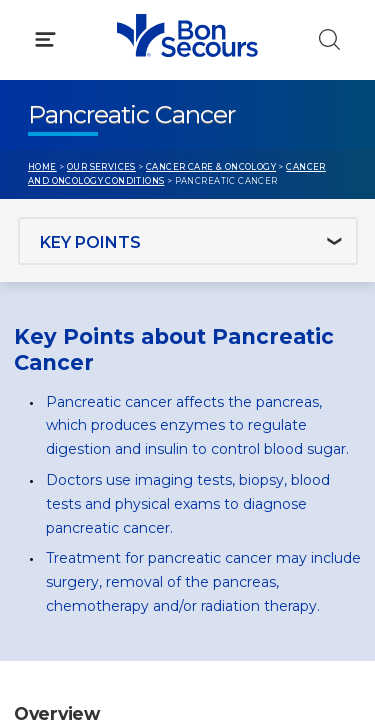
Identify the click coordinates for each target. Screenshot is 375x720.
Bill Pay (55, 429)
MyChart (247, 429)
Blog (232, 391)
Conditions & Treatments (119, 196)
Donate (243, 467)
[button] (187, 109)
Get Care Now (78, 391)
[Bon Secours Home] (39, 36)
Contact (56, 467)
